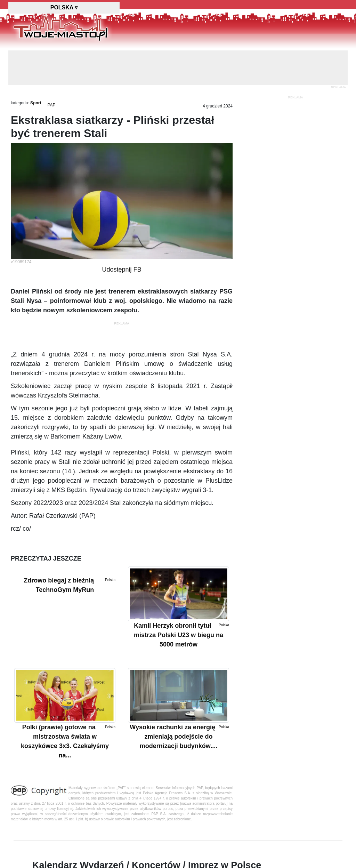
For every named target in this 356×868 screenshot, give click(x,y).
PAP (51, 105)
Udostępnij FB (122, 270)
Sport (36, 103)
